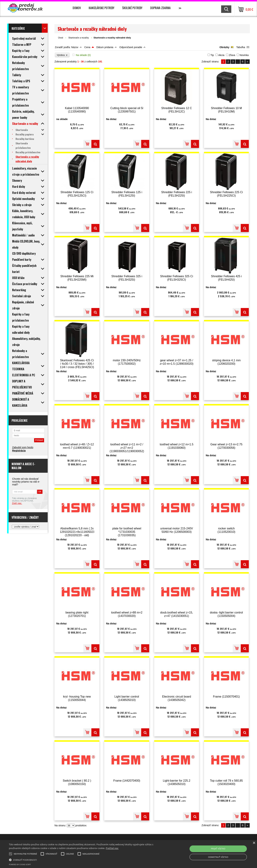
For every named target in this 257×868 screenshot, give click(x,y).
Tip (212, 55)
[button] (87, 860)
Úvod (61, 38)
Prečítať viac (112, 848)
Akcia (221, 55)
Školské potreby (132, 8)
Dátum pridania (105, 47)
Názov (75, 47)
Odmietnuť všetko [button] (218, 857)
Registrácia (19, 451)
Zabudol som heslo (23, 447)
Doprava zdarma (160, 8)
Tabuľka (241, 47)
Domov (77, 8)
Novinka (244, 55)
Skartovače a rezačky (79, 38)
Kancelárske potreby (102, 8)
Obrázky (224, 47)
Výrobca (62, 55)
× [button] (254, 843)
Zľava (232, 55)
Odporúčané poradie (131, 47)
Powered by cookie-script (20, 865)
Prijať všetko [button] (218, 849)
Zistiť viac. (17, 503)
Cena (87, 47)
